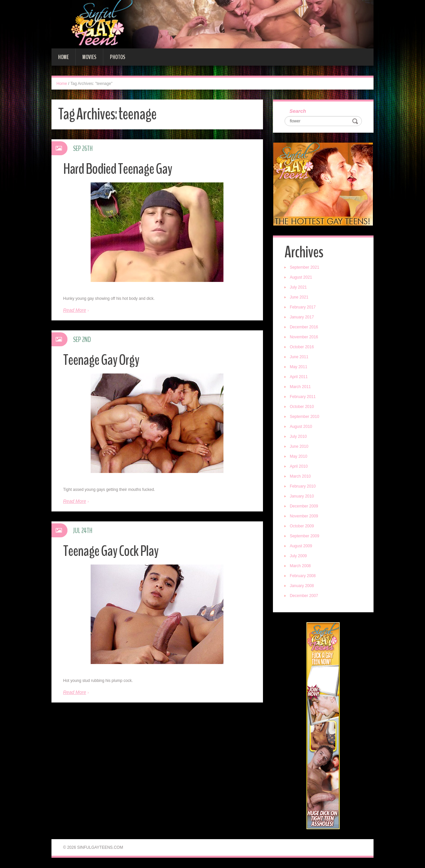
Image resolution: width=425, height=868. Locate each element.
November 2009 (304, 516)
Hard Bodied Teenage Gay (118, 169)
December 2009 (304, 506)
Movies (89, 57)
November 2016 (304, 337)
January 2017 (302, 317)
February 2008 (303, 576)
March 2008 (300, 566)
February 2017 (303, 307)
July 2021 (298, 288)
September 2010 (305, 417)
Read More (75, 310)
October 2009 (302, 526)
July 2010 (298, 437)
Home (63, 57)
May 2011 (299, 367)
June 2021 (299, 298)
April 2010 (299, 467)
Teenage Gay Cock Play (111, 551)
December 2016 (304, 327)
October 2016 (302, 347)
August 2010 (301, 427)
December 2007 (304, 596)
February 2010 (303, 487)
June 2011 (299, 357)
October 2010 (302, 407)
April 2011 (299, 377)
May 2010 (299, 457)
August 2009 (301, 546)
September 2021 (305, 268)
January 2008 (302, 586)
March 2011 (300, 387)
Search (298, 111)
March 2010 (300, 477)
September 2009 (305, 536)
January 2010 (302, 497)
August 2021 (301, 278)
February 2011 (303, 397)
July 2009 (298, 556)
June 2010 (299, 447)
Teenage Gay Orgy (101, 360)
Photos (118, 57)
